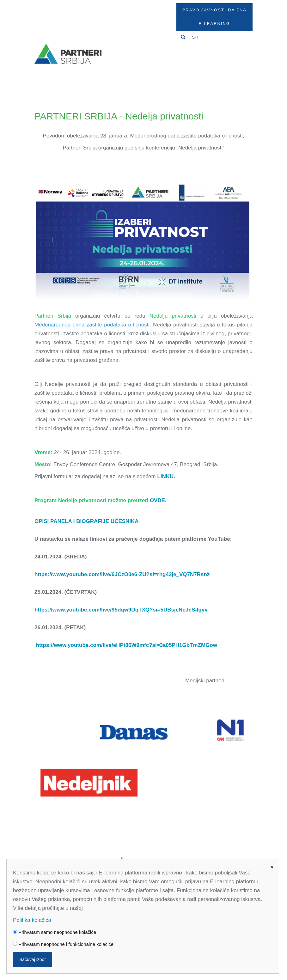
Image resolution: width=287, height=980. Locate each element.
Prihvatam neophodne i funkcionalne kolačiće (63, 944)
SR (195, 37)
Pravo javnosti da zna (214, 10)
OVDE (157, 500)
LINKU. (166, 476)
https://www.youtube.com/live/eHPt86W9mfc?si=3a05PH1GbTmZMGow (127, 645)
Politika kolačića (32, 920)
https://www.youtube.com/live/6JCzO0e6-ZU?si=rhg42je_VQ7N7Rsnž (122, 574)
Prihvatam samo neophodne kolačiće (55, 932)
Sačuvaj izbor (33, 959)
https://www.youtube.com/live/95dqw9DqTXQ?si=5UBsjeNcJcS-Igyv (121, 610)
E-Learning (214, 24)
